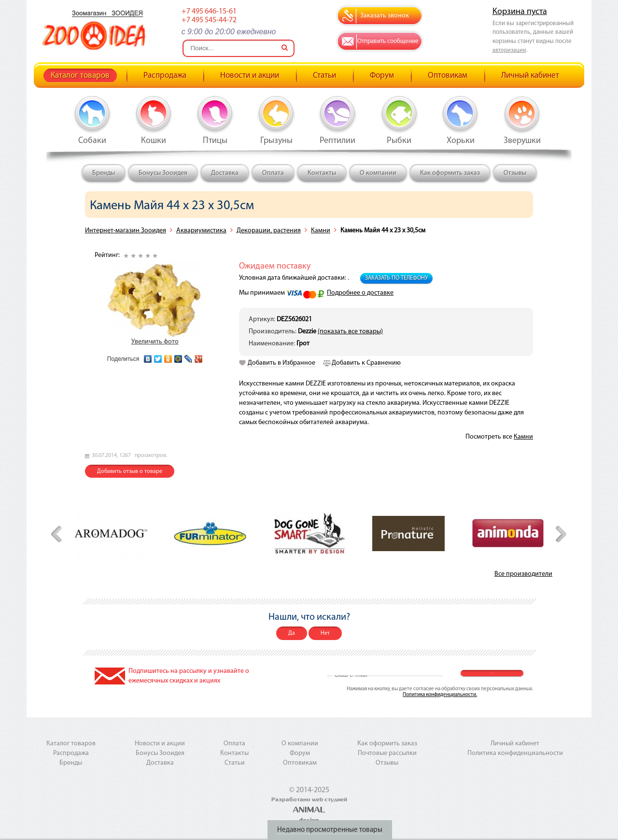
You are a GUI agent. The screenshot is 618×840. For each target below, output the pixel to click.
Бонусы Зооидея (163, 173)
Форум (382, 76)
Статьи (324, 76)
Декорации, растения (269, 231)
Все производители (523, 574)
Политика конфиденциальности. (440, 695)
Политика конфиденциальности (515, 753)
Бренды (104, 173)
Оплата (273, 173)
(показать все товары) (350, 332)
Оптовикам (448, 76)
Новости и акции (250, 76)
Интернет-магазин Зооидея (126, 231)
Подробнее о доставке (360, 293)
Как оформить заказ (450, 173)
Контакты (322, 173)
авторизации (509, 50)
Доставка (225, 173)
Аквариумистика (201, 231)
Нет (325, 633)
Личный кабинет (530, 76)
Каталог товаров (80, 76)
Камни (321, 231)
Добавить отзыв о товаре (130, 471)
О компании (378, 173)
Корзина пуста (520, 12)
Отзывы (515, 173)
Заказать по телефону (396, 278)
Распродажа (165, 76)
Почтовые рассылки (387, 753)
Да (292, 633)
